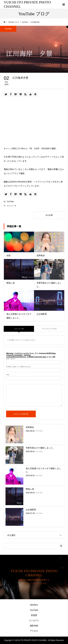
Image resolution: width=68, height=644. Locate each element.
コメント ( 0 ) (19, 329)
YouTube (10, 202)
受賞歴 (34, 615)
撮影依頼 (34, 626)
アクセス (34, 631)
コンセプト (34, 620)
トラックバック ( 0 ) (49, 329)
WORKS (34, 605)
